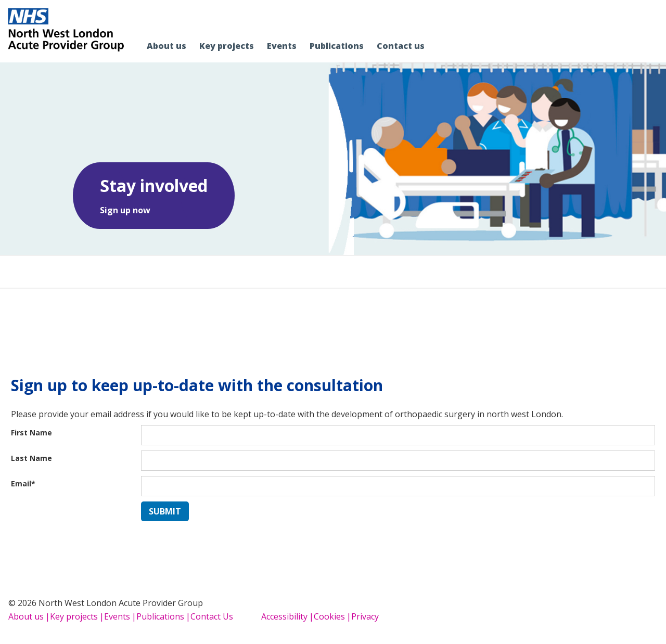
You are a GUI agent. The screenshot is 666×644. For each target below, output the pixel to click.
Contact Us (212, 616)
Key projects (74, 616)
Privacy (365, 616)
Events (117, 616)
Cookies (329, 616)
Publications (160, 616)
